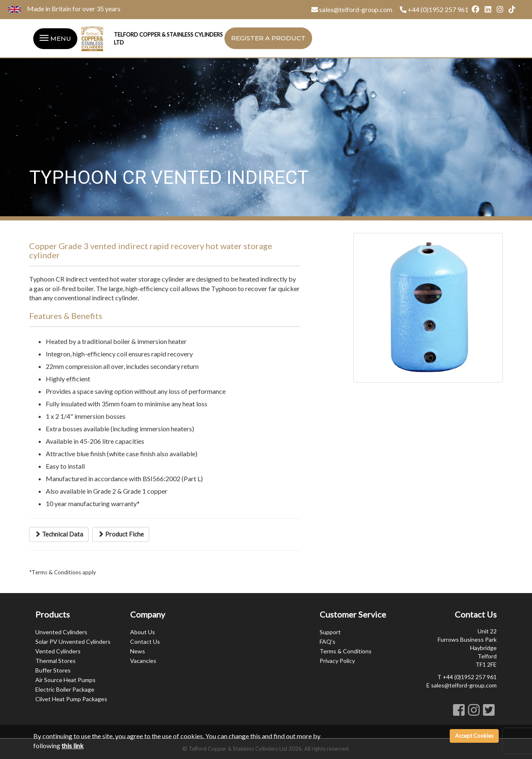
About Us (143, 632)
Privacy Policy (337, 661)
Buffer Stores (53, 670)
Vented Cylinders (58, 651)
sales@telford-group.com (356, 9)
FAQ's (328, 642)
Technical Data (59, 534)
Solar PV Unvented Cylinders (73, 642)
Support (330, 632)
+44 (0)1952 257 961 (438, 9)
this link (73, 745)
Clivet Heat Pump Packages (71, 699)
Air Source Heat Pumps (65, 680)
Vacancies (143, 661)
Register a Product (268, 38)
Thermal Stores (55, 661)
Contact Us (145, 642)
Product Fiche (121, 534)
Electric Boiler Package (65, 689)
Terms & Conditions (346, 651)
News (138, 651)
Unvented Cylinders (61, 632)
